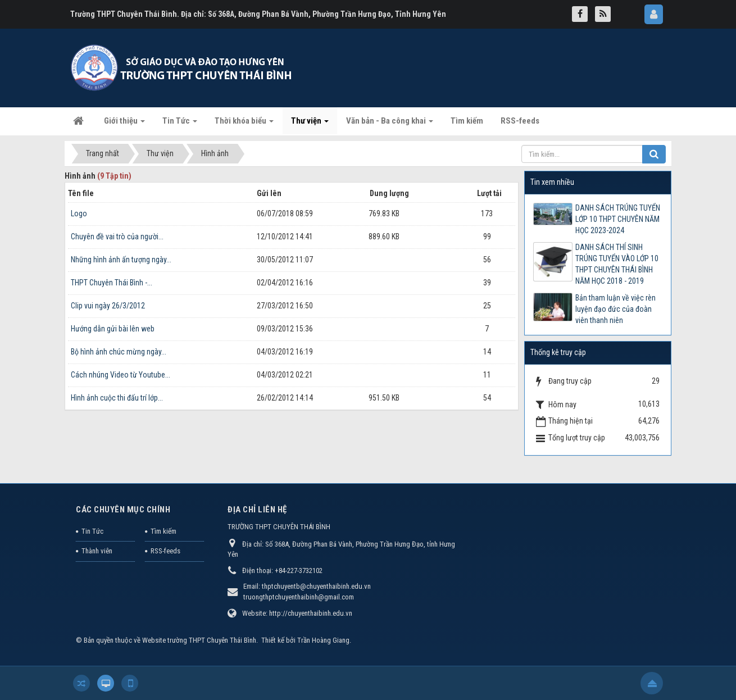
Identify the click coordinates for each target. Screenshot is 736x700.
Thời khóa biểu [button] (244, 124)
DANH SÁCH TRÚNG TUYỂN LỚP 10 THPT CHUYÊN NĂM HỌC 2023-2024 (618, 219)
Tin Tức (92, 531)
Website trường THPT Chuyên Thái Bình (199, 640)
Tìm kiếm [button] (467, 121)
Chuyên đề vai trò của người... (117, 237)
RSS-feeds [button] (520, 121)
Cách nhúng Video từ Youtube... (121, 375)
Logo (79, 213)
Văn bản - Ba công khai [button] (390, 124)
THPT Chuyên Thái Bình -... (112, 283)
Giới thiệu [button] (124, 124)
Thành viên (97, 551)
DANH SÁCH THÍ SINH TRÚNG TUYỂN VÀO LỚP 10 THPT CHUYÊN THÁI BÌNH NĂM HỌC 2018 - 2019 (617, 264)
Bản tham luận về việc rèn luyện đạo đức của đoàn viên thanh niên (615, 309)
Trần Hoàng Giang (323, 640)
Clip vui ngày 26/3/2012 (108, 306)
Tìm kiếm (163, 531)
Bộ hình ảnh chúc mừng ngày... (119, 352)
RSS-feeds (165, 551)
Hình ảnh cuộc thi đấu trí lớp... (117, 398)
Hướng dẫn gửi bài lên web (113, 329)
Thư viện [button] (310, 124)
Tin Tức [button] (180, 124)
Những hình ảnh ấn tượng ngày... (121, 260)
